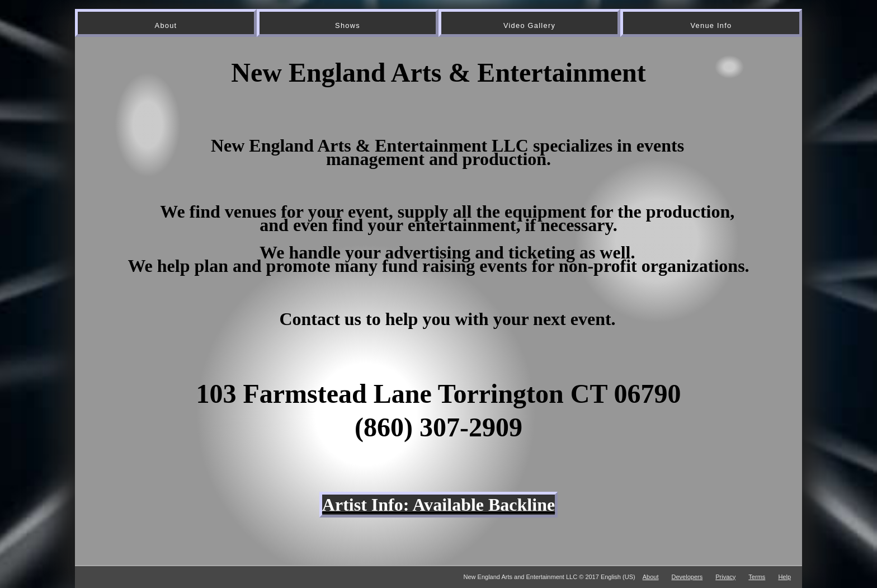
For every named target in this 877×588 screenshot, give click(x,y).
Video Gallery (529, 25)
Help (784, 577)
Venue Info (711, 25)
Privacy (725, 577)
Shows (348, 25)
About (166, 25)
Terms (757, 577)
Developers (687, 577)
